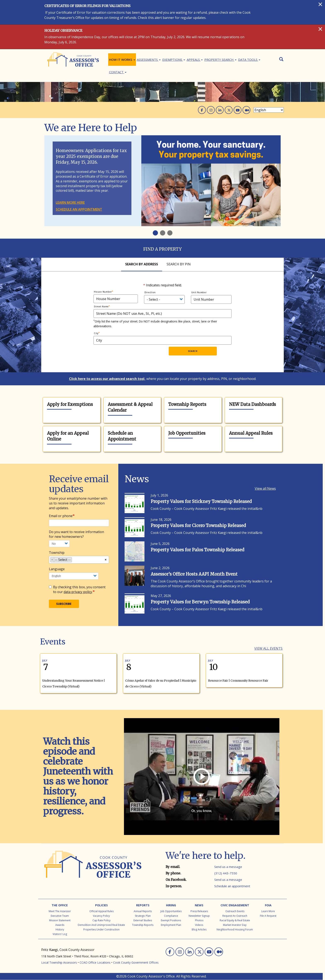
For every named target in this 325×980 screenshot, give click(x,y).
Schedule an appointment (79, 209)
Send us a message (228, 867)
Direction (150, 292)
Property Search (220, 60)
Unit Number (199, 292)
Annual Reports (143, 911)
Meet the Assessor (60, 911)
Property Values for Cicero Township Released (198, 525)
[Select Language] (269, 110)
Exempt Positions (171, 920)
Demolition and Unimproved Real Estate (101, 925)
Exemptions (174, 60)
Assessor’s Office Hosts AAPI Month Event (194, 574)
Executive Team (60, 916)
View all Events (268, 648)
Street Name (101, 306)
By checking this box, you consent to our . (77, 589)
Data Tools (249, 60)
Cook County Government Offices (136, 962)
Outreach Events (235, 911)
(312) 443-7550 (226, 873)
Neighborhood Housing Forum (235, 929)
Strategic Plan (143, 916)
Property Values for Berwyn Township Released (200, 602)
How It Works (122, 60)
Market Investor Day (235, 925)
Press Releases (199, 911)
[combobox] (79, 560)
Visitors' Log (60, 934)
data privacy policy (78, 592)
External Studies (143, 920)
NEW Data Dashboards (252, 404)
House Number (103, 292)
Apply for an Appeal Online (68, 436)
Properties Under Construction (101, 929)
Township (57, 553)
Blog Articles (199, 929)
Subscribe (64, 604)
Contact (118, 72)
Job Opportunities (187, 433)
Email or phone (61, 516)
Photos (199, 920)
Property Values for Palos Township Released (197, 550)
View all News (265, 488)
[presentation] (136, 355)
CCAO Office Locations (95, 962)
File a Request (268, 916)
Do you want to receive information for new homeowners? (76, 534)
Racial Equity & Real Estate (235, 920)
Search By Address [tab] (142, 264)
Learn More (268, 911)
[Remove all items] (106, 559)
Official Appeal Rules (101, 911)
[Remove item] (52, 560)
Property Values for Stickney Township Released (201, 501)
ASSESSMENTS (149, 60)
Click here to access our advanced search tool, (107, 379)
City (96, 333)
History (60, 929)
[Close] (320, 4)
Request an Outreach (235, 916)
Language (57, 569)
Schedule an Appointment (122, 436)
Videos (199, 925)
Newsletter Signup (199, 916)
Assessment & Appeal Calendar (130, 407)
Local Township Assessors (59, 962)
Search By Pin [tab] (179, 264)
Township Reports (187, 404)
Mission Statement (60, 920)
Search (193, 351)
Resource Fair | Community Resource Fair (238, 681)
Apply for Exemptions (70, 404)
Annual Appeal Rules (251, 433)
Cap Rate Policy (101, 920)
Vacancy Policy (101, 916)
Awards (60, 925)
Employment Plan (171, 925)
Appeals (195, 60)
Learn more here (70, 203)
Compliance (171, 916)
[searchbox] (74, 560)
